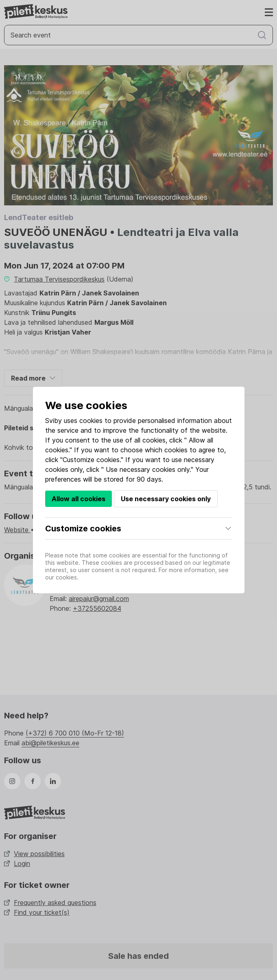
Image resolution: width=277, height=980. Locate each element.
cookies (91, 421)
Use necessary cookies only (166, 499)
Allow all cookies (79, 499)
